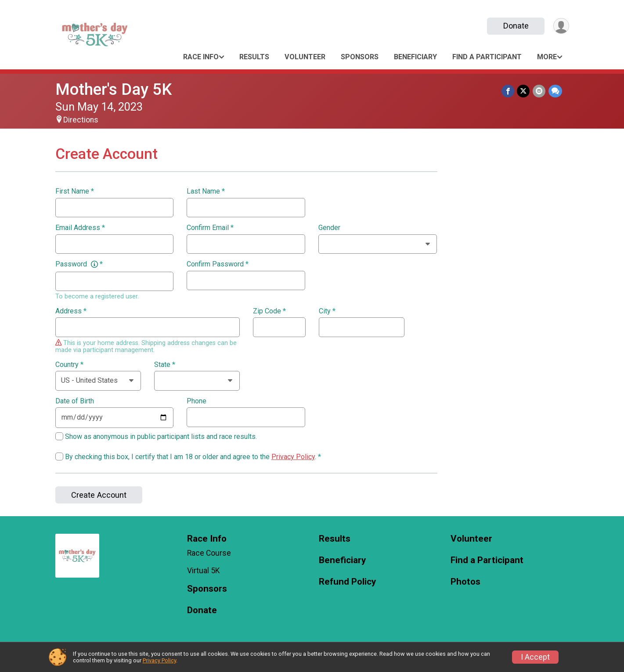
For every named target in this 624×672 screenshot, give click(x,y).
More (547, 57)
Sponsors (360, 57)
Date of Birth (75, 401)
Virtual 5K (204, 571)
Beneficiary (415, 57)
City (327, 311)
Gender (329, 228)
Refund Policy (347, 582)
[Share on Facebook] (509, 91)
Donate (515, 26)
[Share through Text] (555, 91)
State (165, 365)
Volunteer (305, 57)
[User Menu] (561, 26)
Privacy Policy (293, 457)
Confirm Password (218, 264)
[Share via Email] (539, 91)
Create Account (99, 495)
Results (254, 57)
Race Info (201, 57)
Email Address (80, 228)
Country (69, 365)
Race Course (209, 553)
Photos (465, 582)
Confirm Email (210, 228)
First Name (75, 191)
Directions (81, 120)
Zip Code (269, 311)
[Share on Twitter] (524, 91)
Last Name (206, 191)
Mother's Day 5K (114, 89)
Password (79, 264)
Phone (197, 401)
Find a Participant (487, 57)
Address (71, 311)
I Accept (535, 657)
